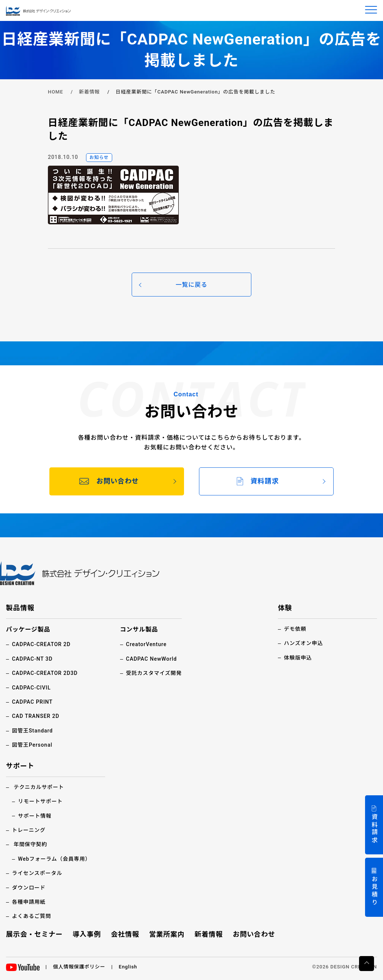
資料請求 (374, 829)
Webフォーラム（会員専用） (54, 859)
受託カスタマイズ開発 (154, 673)
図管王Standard (32, 731)
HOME (56, 92)
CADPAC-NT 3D (32, 659)
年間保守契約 (30, 844)
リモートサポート (40, 801)
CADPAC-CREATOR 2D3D (45, 673)
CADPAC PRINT (32, 702)
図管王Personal (32, 745)
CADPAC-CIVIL (31, 688)
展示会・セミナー (34, 934)
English (128, 967)
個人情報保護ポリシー (79, 967)
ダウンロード (29, 888)
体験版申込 (298, 658)
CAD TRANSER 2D (36, 716)
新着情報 (89, 92)
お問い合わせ (254, 934)
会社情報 (125, 934)
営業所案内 (167, 934)
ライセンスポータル (37, 873)
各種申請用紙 (29, 902)
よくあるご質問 (32, 916)
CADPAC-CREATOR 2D (41, 644)
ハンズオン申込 (303, 643)
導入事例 (87, 934)
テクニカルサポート (39, 787)
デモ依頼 (295, 629)
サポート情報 (35, 816)
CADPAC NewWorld (151, 659)
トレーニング (29, 830)
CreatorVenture (146, 644)
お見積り (374, 891)
